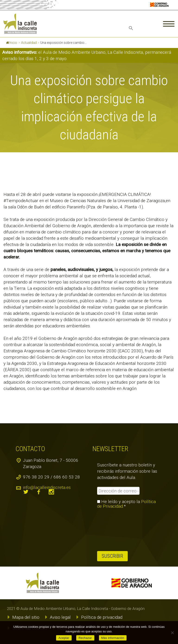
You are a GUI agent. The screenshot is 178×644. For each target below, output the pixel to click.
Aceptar (64, 638)
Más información (113, 638)
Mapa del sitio (26, 617)
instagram (51, 492)
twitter (26, 492)
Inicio (12, 43)
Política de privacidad (102, 617)
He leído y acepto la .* (126, 504)
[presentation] (116, 530)
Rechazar (85, 638)
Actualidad (29, 43)
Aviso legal (60, 617)
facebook (39, 492)
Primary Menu (169, 24)
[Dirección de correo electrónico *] (118, 491)
